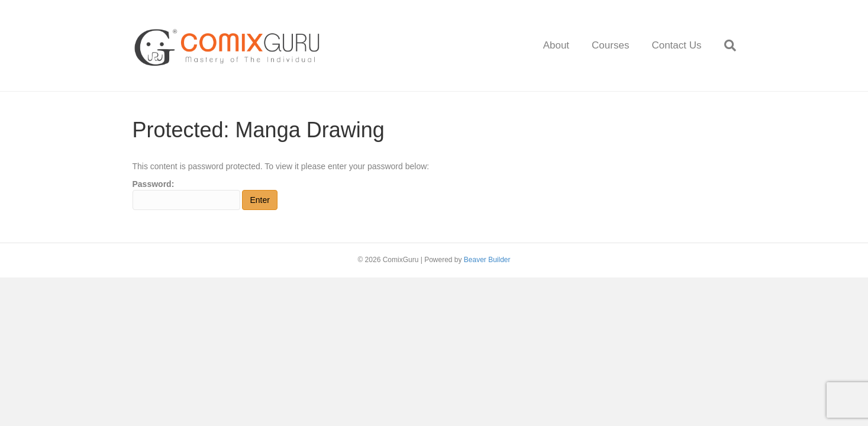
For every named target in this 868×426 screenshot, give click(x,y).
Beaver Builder (487, 260)
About (556, 45)
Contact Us (676, 45)
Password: (186, 195)
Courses (610, 45)
